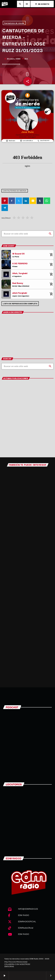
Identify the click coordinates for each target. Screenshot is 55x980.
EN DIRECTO (42, 4)
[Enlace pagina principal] (5, 4)
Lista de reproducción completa (20, 303)
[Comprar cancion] (51, 255)
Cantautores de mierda (14, 23)
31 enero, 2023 (13, 59)
